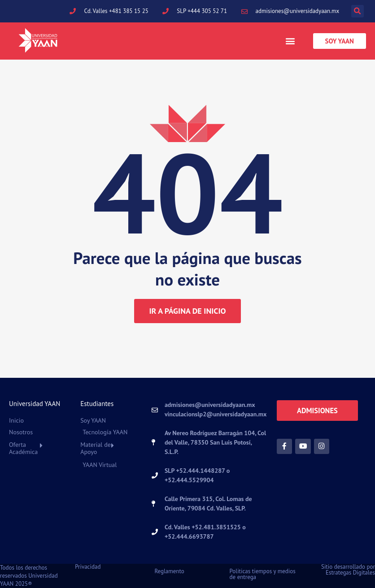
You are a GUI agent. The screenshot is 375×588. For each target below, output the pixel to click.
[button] (358, 11)
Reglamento (169, 571)
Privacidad (88, 567)
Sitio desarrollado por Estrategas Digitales (348, 570)
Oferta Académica (23, 448)
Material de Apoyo (96, 448)
